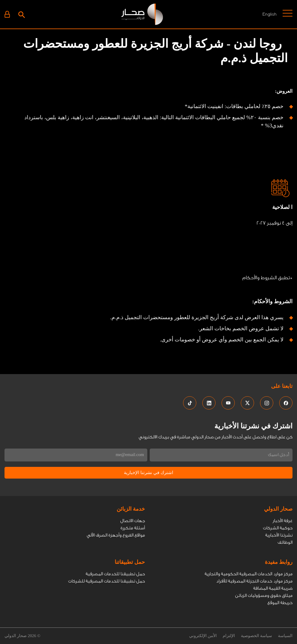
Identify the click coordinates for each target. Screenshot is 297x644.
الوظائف (285, 542)
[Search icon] (22, 14)
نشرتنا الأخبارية (279, 535)
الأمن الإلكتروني (203, 636)
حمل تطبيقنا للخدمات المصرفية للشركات (107, 581)
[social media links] (286, 403)
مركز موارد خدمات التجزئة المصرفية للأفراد (254, 581)
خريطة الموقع (280, 603)
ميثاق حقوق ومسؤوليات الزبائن (264, 596)
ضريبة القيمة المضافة (273, 588)
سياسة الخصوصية (256, 636)
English (269, 14)
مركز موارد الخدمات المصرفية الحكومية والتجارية (249, 574)
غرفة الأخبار (283, 521)
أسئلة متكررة (133, 528)
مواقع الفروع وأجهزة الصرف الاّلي (116, 535)
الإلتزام (229, 636)
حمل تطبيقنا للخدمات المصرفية (115, 574)
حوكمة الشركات (278, 528)
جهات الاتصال (133, 521)
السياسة (285, 636)
